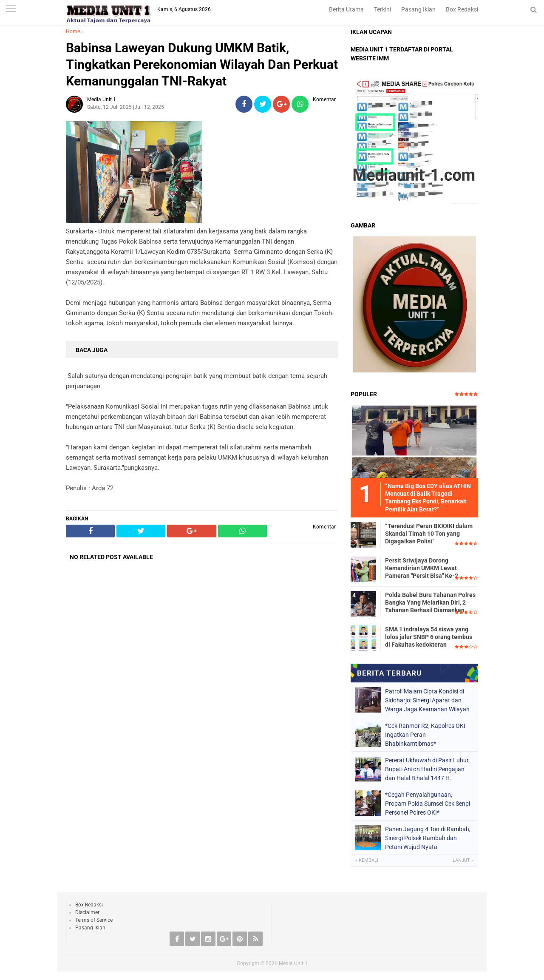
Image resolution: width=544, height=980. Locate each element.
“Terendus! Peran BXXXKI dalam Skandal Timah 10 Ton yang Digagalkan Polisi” (429, 534)
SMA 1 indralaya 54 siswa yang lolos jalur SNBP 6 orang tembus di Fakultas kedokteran (429, 637)
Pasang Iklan (418, 9)
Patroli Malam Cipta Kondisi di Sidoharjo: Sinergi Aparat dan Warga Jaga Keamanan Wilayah (427, 700)
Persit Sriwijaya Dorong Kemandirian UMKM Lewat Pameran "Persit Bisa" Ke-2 (422, 568)
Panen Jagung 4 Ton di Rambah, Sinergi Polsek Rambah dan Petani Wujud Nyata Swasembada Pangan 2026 (428, 838)
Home (73, 31)
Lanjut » (463, 860)
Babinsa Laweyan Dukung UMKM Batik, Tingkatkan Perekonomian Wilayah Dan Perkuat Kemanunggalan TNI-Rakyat (202, 64)
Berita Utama (346, 9)
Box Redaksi (462, 9)
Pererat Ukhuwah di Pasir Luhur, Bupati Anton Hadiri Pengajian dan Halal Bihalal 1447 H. (427, 769)
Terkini (382, 9)
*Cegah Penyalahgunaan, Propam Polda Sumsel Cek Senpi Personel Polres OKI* (428, 804)
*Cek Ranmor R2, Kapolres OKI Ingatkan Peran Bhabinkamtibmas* (425, 735)
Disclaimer (87, 912)
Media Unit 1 (293, 963)
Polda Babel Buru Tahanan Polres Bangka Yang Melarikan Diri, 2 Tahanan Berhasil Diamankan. (430, 602)
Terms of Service (94, 920)
